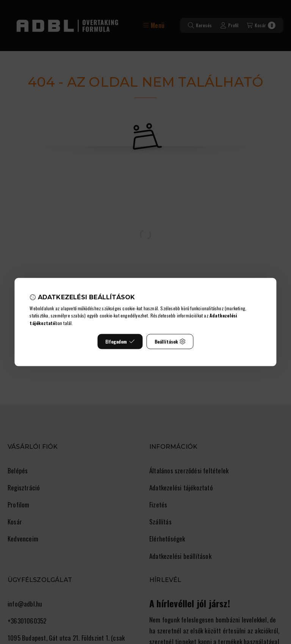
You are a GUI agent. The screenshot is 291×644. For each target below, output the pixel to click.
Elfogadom (120, 341)
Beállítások (170, 341)
